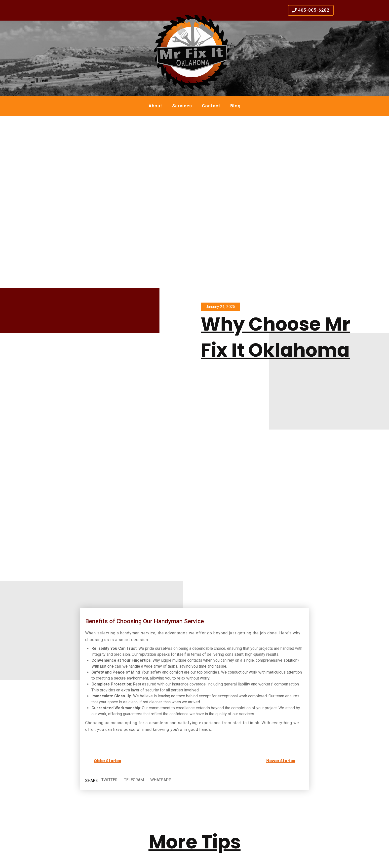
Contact (211, 106)
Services (182, 106)
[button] (109, 780)
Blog (235, 106)
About (155, 106)
